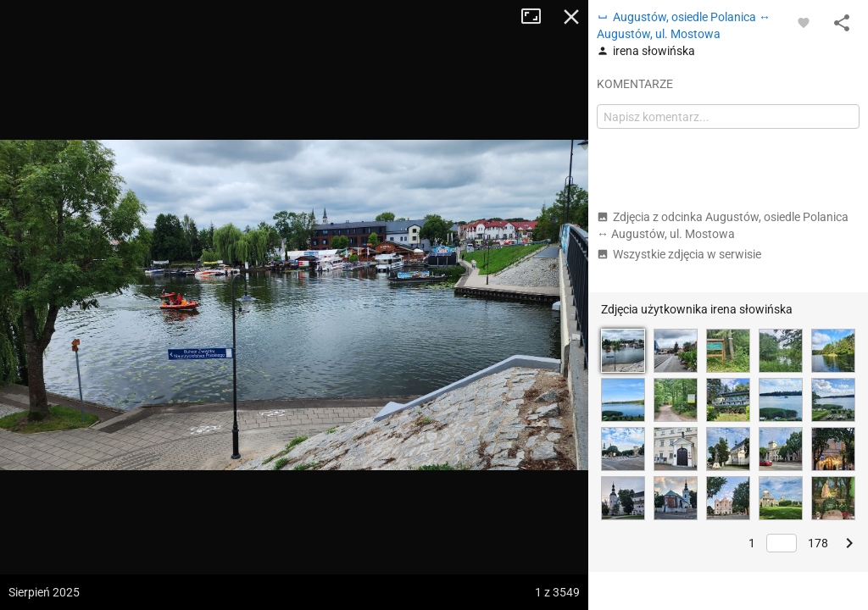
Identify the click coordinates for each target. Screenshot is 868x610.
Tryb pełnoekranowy (537, 17)
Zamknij (571, 17)
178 (818, 543)
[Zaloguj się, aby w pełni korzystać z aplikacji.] (804, 22)
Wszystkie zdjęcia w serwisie (679, 254)
